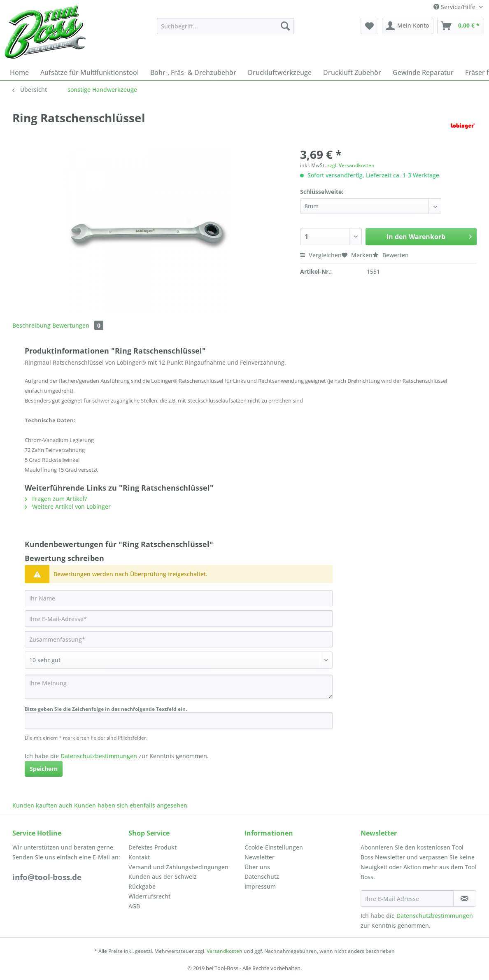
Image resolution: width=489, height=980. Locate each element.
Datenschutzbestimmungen (99, 756)
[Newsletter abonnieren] (465, 899)
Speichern (44, 769)
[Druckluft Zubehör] (352, 72)
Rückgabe (142, 886)
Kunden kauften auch (42, 805)
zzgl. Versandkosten (351, 165)
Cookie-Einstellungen (274, 847)
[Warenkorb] (461, 26)
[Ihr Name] (179, 598)
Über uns (257, 867)
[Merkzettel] (369, 26)
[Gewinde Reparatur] (423, 72)
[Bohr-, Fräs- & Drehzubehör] (193, 72)
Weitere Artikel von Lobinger (68, 506)
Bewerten (391, 255)
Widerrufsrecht (149, 896)
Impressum (260, 886)
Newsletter (260, 857)
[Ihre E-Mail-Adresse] (179, 619)
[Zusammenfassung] (179, 639)
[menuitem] (225, 30)
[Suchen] (285, 26)
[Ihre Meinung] (179, 687)
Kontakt (139, 857)
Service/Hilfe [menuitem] (455, 7)
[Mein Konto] (408, 26)
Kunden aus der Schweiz (163, 876)
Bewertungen (78, 325)
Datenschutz (262, 876)
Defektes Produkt (153, 847)
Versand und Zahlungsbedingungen (178, 867)
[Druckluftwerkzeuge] (280, 72)
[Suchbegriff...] (225, 26)
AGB (134, 906)
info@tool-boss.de (47, 877)
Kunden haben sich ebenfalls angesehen (131, 805)
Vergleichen (321, 255)
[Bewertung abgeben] (179, 660)
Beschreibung (31, 325)
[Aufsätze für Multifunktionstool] (90, 72)
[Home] (19, 72)
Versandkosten (225, 951)
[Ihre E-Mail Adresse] (407, 899)
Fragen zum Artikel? (56, 499)
